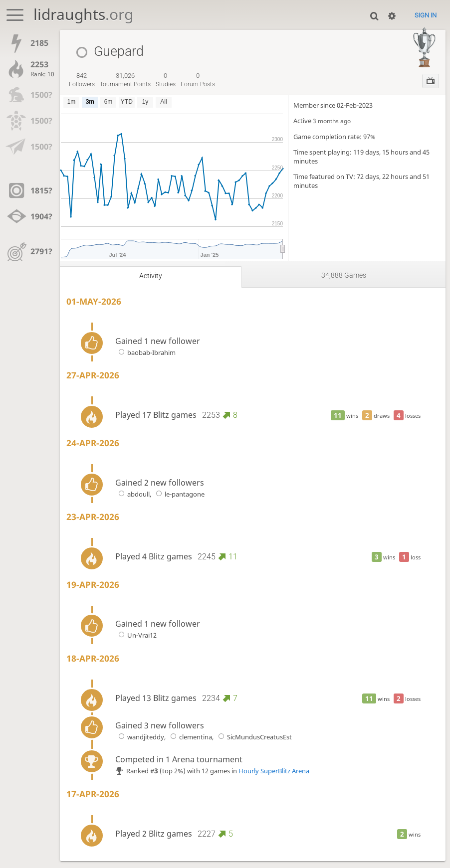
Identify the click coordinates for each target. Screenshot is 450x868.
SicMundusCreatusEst (253, 737)
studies (166, 80)
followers (82, 80)
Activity (151, 276)
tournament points (125, 80)
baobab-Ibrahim (145, 352)
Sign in (426, 15)
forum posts (198, 80)
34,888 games (344, 275)
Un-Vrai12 (136, 635)
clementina (190, 737)
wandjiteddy (140, 737)
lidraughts (83, 14)
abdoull (132, 494)
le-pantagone (179, 494)
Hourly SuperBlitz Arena (274, 771)
